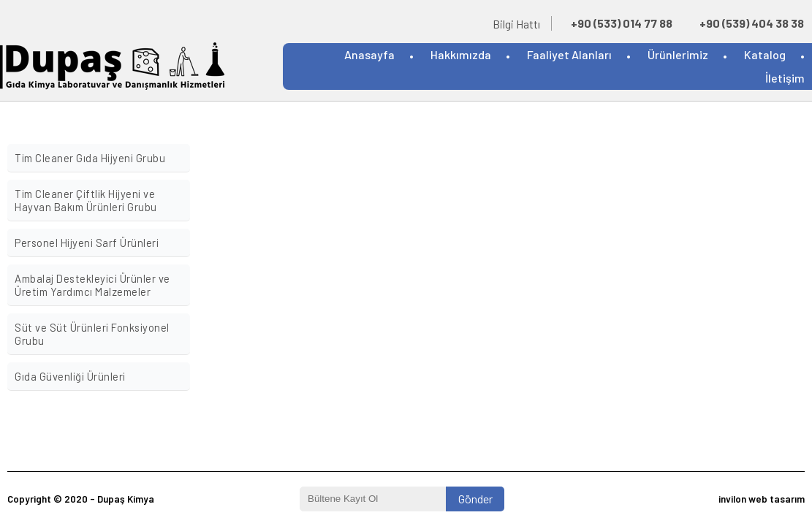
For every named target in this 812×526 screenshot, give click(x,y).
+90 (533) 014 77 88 (622, 23)
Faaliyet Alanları (569, 54)
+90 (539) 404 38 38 (752, 23)
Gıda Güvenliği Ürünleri (70, 376)
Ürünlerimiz (678, 54)
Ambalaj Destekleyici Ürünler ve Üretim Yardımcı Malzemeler (92, 285)
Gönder (475, 499)
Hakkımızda (461, 54)
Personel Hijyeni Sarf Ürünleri (87, 243)
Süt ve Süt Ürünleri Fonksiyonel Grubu (92, 334)
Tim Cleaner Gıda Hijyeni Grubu (90, 158)
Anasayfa (369, 54)
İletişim (785, 78)
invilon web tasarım (762, 499)
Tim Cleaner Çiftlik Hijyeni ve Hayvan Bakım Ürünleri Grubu (86, 200)
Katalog (765, 54)
